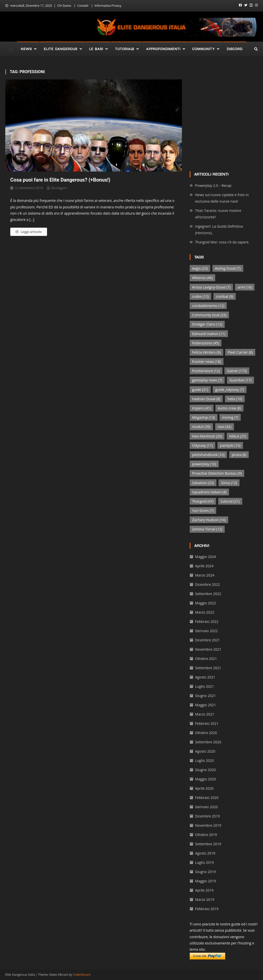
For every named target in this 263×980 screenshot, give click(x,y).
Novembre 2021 (208, 649)
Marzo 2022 (205, 612)
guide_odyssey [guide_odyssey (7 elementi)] (229, 390)
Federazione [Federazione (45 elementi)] (206, 343)
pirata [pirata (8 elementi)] (239, 455)
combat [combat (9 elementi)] (225, 296)
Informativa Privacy (108, 6)
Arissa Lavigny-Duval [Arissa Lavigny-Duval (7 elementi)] (211, 287)
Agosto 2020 (205, 751)
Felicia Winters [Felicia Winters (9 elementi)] (206, 352)
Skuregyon (59, 188)
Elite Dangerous (61, 49)
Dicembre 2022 (208, 584)
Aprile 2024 (204, 566)
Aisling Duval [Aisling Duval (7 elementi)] (228, 268)
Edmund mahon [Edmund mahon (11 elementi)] (209, 334)
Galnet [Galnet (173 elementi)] (237, 371)
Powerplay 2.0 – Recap (213, 185)
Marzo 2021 (205, 714)
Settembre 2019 (208, 844)
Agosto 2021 (205, 677)
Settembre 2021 (208, 668)
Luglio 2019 (205, 862)
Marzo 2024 (205, 575)
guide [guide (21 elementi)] (200, 390)
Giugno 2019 (206, 872)
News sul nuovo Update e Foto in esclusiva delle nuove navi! (222, 198)
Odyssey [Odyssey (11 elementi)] (203, 445)
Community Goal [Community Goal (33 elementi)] (209, 315)
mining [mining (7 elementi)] (230, 417)
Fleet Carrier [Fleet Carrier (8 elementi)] (240, 352)
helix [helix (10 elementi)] (235, 399)
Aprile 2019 (204, 890)
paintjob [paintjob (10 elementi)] (230, 445)
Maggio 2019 (206, 881)
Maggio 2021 (206, 705)
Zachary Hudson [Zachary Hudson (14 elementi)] (209, 520)
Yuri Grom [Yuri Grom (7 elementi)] (203, 511)
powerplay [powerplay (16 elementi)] (204, 464)
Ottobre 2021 (206, 659)
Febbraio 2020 (207, 798)
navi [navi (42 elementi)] (225, 427)
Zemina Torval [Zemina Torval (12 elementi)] (207, 529)
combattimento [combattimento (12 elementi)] (208, 306)
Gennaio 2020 (207, 807)
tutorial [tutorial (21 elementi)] (230, 501)
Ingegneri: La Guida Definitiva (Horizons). (219, 230)
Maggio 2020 (206, 779)
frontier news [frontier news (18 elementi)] (207, 362)
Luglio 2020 (205, 760)
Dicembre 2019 (208, 816)
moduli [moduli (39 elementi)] (201, 427)
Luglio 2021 (205, 686)
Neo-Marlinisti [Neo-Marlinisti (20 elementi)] (207, 436)
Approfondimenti (163, 49)
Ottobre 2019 (206, 835)
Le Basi (96, 49)
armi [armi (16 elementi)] (245, 287)
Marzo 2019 (205, 899)
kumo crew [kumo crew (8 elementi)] (229, 408)
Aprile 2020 (204, 788)
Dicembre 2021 (208, 640)
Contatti (83, 6)
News (26, 49)
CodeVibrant (82, 975)
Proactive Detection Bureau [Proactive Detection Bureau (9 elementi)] (217, 473)
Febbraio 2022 (207, 621)
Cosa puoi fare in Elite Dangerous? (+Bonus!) (60, 180)
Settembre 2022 (208, 594)
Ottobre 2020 (206, 733)
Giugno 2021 (206, 696)
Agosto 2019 (205, 853)
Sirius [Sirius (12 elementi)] (229, 483)
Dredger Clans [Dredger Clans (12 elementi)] (207, 324)
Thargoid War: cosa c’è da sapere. (222, 242)
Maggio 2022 (206, 603)
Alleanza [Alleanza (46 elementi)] (202, 278)
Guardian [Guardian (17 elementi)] (241, 380)
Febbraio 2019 (207, 909)
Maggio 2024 (206, 557)
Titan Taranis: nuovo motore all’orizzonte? (218, 214)
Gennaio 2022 (207, 631)
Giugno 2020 (206, 770)
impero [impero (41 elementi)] (202, 408)
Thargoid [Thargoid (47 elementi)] (203, 501)
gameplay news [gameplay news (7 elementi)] (207, 380)
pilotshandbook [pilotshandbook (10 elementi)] (208, 455)
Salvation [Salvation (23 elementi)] (203, 483)
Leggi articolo (29, 232)
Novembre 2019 (208, 825)
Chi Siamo (64, 6)
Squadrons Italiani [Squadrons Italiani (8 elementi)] (209, 492)
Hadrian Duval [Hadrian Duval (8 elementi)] (206, 399)
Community (203, 49)
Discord (235, 49)
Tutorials (125, 49)
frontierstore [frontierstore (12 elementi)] (206, 371)
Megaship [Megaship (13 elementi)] (204, 417)
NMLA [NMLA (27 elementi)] (238, 436)
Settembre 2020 (208, 742)
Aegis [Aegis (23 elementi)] (200, 268)
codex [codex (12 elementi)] (201, 296)
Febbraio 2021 (207, 723)
